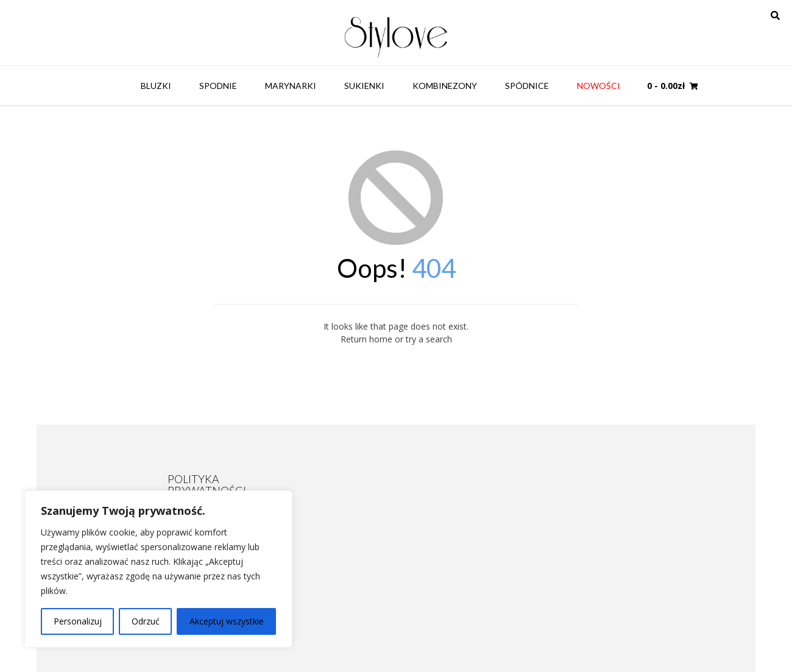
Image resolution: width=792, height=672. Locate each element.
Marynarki (291, 86)
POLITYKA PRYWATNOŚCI (207, 485)
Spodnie (218, 86)
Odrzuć (146, 621)
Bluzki (156, 86)
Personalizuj (78, 621)
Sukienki (364, 86)
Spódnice (527, 86)
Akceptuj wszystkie (227, 621)
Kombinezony (445, 86)
